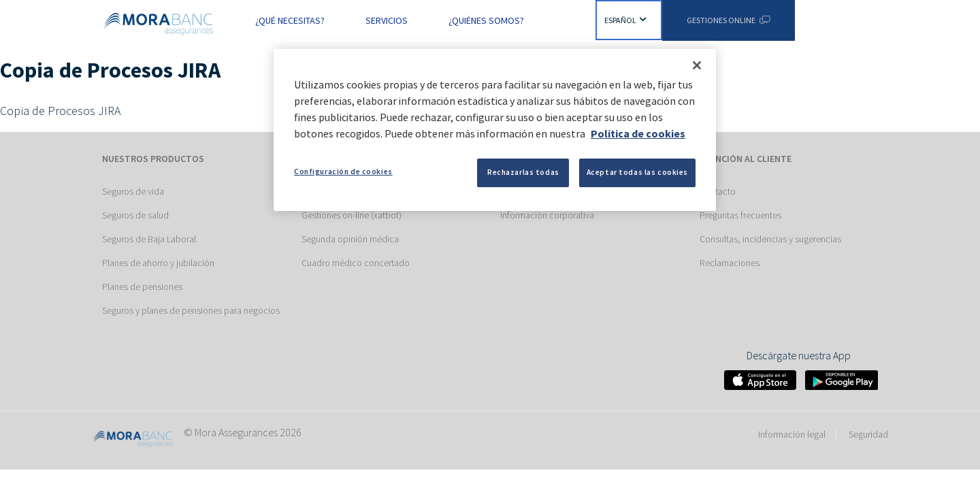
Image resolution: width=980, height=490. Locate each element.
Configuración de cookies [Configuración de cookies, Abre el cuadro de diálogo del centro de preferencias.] (343, 171)
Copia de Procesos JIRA (60, 111)
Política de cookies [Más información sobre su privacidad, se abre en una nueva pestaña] (638, 133)
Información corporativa (547, 215)
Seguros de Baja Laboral (149, 239)
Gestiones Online (728, 20)
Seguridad (868, 434)
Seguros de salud (135, 215)
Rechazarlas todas (523, 172)
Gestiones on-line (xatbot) (352, 215)
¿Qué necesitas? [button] (290, 20)
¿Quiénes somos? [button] (486, 20)
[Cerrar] (697, 65)
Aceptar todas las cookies (637, 172)
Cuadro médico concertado (356, 263)
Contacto (718, 191)
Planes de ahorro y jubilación (158, 263)
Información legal (792, 434)
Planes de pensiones (142, 287)
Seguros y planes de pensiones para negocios (191, 310)
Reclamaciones (730, 263)
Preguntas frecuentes (740, 215)
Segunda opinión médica (350, 239)
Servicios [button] (387, 20)
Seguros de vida (133, 191)
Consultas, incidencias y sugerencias (770, 239)
